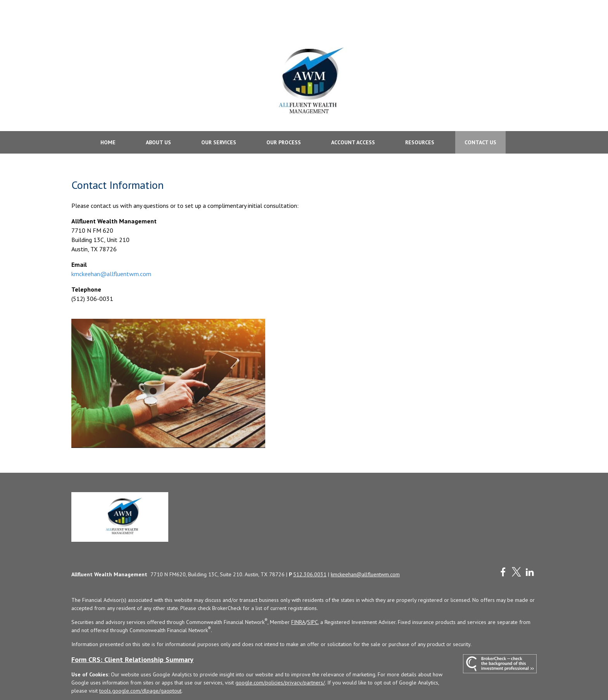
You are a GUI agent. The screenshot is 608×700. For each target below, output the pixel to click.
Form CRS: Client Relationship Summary (132, 634)
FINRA (298, 596)
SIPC (313, 596)
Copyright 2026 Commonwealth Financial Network (195, 679)
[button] (108, 116)
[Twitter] (516, 546)
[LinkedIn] (530, 546)
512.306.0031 (310, 549)
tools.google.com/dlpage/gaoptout (140, 665)
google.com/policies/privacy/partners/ (280, 657)
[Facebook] (503, 546)
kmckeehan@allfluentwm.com (111, 248)
